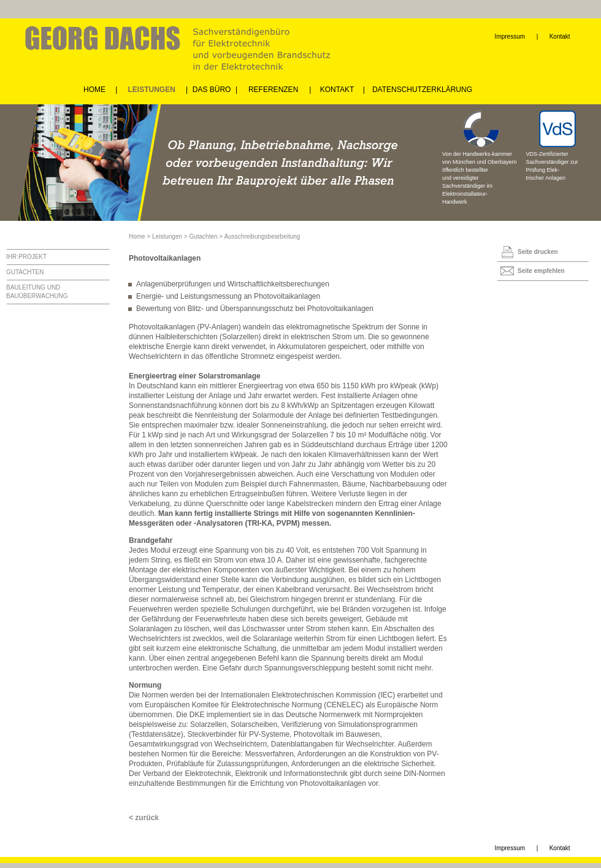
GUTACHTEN (25, 272)
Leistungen (167, 236)
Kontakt (560, 36)
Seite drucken (538, 252)
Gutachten (203, 236)
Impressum (510, 36)
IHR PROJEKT (26, 257)
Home (137, 236)
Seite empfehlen (541, 271)
